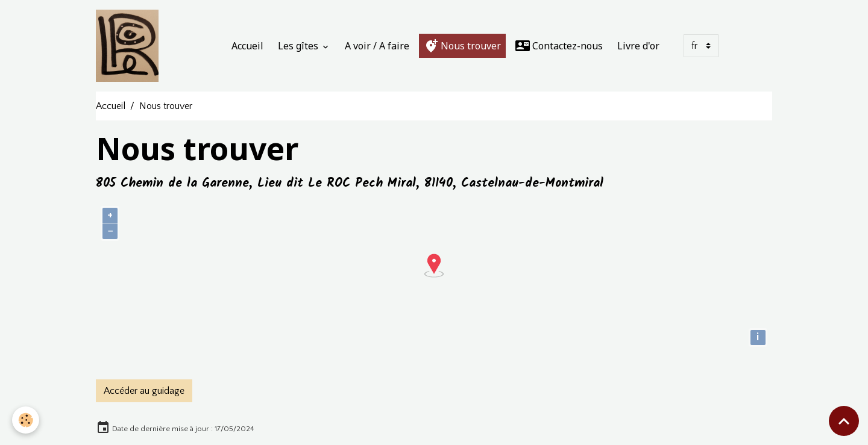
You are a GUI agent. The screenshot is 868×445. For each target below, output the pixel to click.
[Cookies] (26, 420)
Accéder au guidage (144, 391)
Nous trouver (462, 46)
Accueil (247, 46)
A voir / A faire (377, 46)
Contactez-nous (559, 46)
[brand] (130, 46)
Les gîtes (299, 46)
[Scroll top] (844, 421)
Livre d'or (638, 46)
